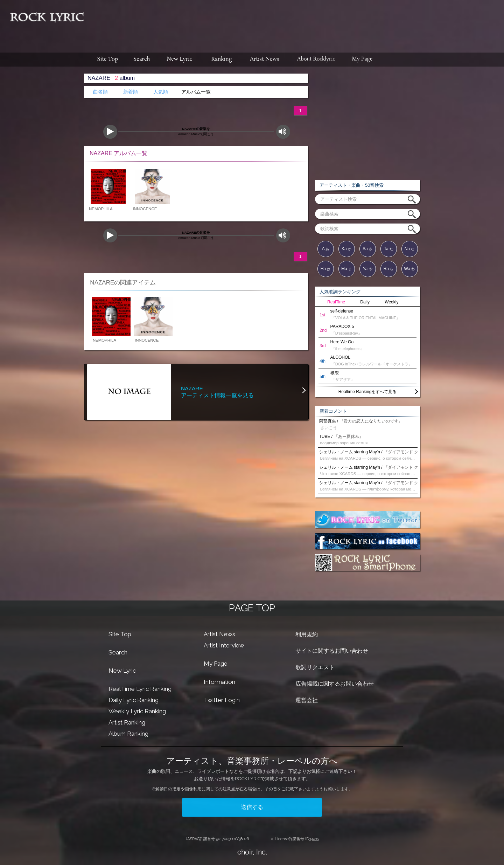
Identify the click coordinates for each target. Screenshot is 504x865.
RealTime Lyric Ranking (140, 689)
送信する (252, 807)
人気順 (161, 92)
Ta (388, 249)
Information (219, 682)
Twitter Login (222, 700)
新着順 (131, 92)
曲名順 (100, 92)
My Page (216, 664)
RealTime (336, 302)
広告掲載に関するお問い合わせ (335, 684)
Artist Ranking (127, 722)
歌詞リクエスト (315, 667)
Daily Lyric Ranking (134, 700)
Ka (346, 249)
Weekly (391, 302)
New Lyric (122, 671)
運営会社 (307, 700)
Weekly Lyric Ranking (137, 711)
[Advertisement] (297, 23)
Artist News (219, 634)
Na (410, 249)
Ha (326, 269)
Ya (367, 269)
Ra (389, 269)
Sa (367, 249)
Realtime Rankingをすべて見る (368, 392)
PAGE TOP (252, 608)
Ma (346, 269)
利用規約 (307, 634)
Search (118, 652)
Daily (365, 302)
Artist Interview (224, 645)
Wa (410, 269)
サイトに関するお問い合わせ (332, 651)
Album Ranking (128, 734)
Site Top (120, 634)
